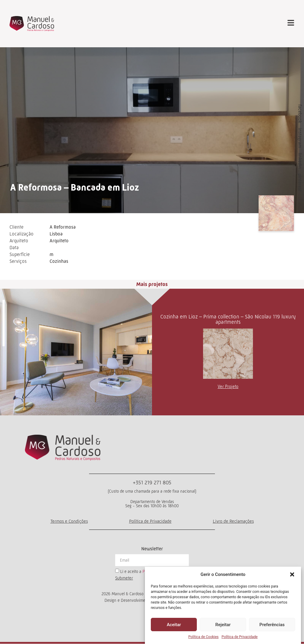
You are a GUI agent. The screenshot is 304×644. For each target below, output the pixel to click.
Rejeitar (223, 625)
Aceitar (174, 625)
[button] (292, 574)
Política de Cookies (203, 637)
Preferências (272, 625)
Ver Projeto (228, 387)
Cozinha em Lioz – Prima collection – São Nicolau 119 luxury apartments (228, 320)
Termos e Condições (69, 521)
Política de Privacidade (239, 637)
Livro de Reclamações (233, 521)
